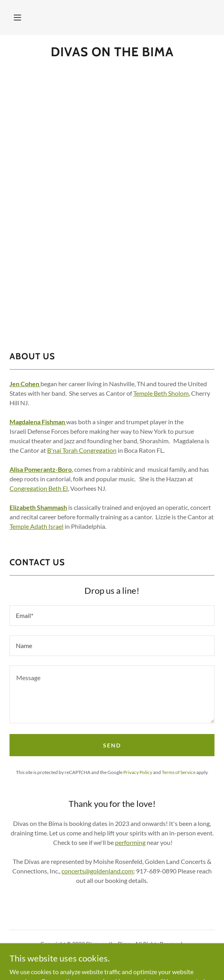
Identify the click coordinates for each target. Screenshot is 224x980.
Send (112, 745)
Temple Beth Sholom (161, 393)
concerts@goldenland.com (97, 871)
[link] (112, 52)
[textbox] (112, 616)
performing (130, 842)
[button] (17, 17)
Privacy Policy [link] (138, 772)
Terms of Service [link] (179, 772)
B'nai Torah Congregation (82, 450)
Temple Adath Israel (36, 526)
